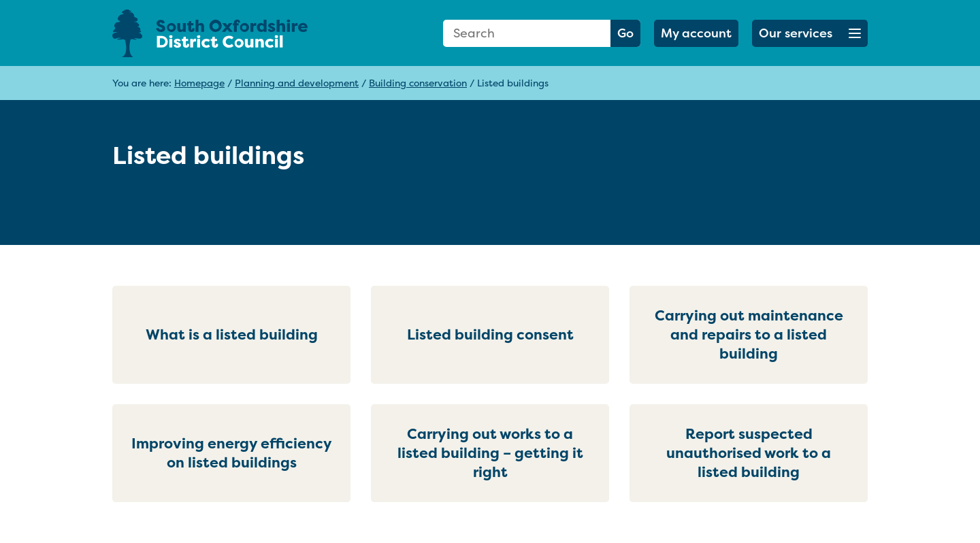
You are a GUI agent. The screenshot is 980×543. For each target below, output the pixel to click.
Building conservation (418, 83)
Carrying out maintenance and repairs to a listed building (749, 334)
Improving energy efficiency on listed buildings (232, 453)
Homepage (199, 83)
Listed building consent (490, 334)
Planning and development (297, 83)
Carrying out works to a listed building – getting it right (490, 453)
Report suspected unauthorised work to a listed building (749, 453)
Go (625, 33)
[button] (810, 33)
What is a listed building (232, 334)
